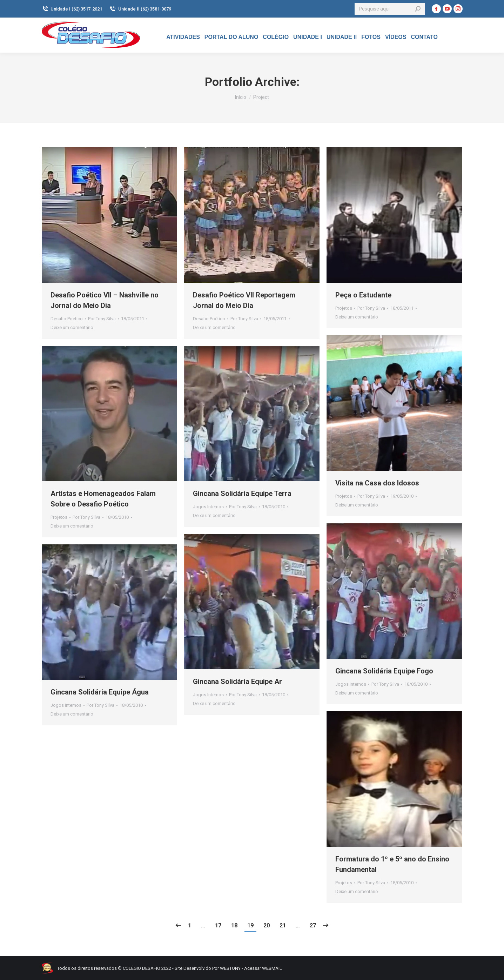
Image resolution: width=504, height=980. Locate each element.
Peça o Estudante (363, 295)
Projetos (344, 308)
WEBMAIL (272, 968)
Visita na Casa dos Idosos (377, 483)
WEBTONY (230, 968)
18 (234, 925)
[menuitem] (183, 37)
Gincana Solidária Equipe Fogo (384, 671)
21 (283, 925)
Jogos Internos (208, 507)
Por (102, 319)
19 (250, 925)
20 (267, 925)
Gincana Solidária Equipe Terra (242, 494)
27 (313, 925)
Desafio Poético (67, 319)
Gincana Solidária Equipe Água (100, 692)
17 (218, 925)
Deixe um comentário (72, 327)
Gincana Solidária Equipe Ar (237, 682)
